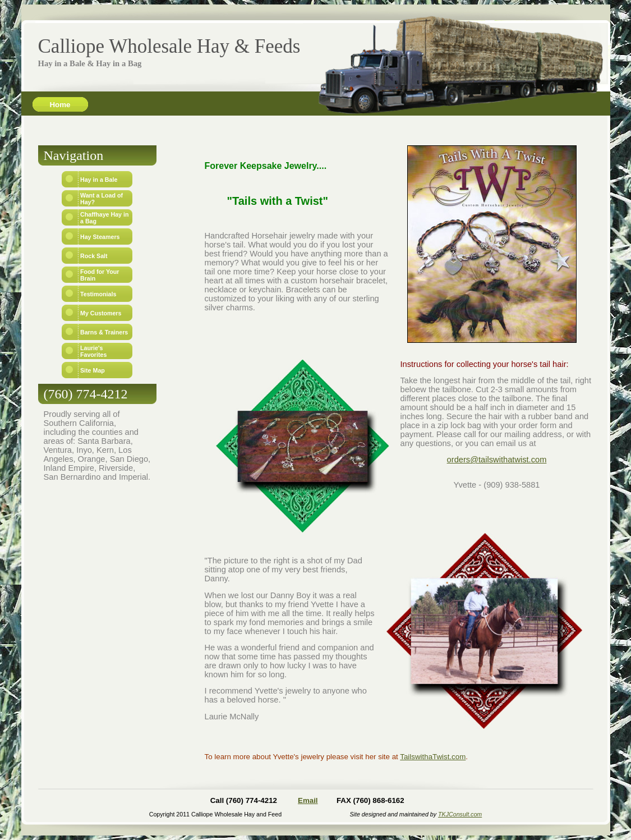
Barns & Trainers (104, 332)
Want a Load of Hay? (102, 199)
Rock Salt (94, 256)
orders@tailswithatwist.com (497, 460)
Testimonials (98, 294)
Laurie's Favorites (93, 351)
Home (60, 105)
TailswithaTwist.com (433, 757)
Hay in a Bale (99, 180)
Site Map (93, 370)
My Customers (101, 313)
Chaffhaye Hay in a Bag (104, 218)
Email (308, 800)
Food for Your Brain (100, 275)
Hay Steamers (100, 237)
